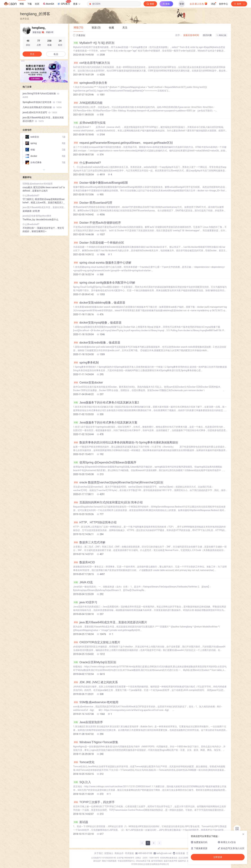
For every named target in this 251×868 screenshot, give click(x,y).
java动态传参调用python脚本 (37, 216)
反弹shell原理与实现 (89, 123)
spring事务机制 (86, 363)
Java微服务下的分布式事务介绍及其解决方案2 (106, 403)
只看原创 (79, 35)
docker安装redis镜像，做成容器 (97, 343)
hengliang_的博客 (35, 14)
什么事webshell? (87, 163)
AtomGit (48, 4)
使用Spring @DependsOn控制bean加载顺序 (105, 462)
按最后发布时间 (191, 35)
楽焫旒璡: (28, 211)
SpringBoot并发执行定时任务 (42, 102)
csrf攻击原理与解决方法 (92, 63)
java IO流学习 (85, 602)
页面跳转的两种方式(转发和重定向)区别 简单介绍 (108, 502)
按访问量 (207, 35)
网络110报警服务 (109, 861)
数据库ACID (84, 562)
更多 (77, 4)
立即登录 (218, 857)
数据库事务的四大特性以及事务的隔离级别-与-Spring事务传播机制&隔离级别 (126, 442)
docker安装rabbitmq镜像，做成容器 (99, 303)
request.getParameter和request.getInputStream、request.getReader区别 (123, 143)
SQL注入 (82, 782)
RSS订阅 (221, 35)
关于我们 (99, 853)
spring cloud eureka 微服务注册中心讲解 (102, 263)
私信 (56, 54)
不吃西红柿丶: (30, 228)
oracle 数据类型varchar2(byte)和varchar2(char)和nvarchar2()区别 (118, 482)
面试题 (81, 822)
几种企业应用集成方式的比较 (42, 107)
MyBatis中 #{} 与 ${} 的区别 (94, 43)
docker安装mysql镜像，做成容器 (97, 323)
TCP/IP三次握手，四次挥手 (94, 802)
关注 (32, 54)
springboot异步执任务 (90, 83)
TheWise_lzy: (29, 219)
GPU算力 (64, 3)
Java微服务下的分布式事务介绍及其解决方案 (105, 422)
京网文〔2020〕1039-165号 (147, 858)
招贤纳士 (109, 853)
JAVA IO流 (83, 582)
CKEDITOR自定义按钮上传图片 (97, 642)
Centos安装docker (88, 383)
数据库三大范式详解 (89, 542)
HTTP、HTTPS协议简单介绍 (95, 522)
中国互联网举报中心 (126, 861)
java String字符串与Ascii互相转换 (41, 95)
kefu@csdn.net (164, 853)
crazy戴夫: (28, 187)
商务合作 (119, 853)
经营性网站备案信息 (169, 858)
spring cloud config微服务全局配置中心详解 (104, 283)
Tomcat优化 (84, 762)
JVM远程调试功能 (88, 103)
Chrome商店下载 (143, 861)
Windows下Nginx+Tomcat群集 (96, 742)
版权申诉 (182, 861)
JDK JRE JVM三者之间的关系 (95, 682)
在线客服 (180, 853)
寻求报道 (129, 853)
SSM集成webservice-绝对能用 (96, 702)
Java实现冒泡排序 (88, 722)
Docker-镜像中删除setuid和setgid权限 (101, 183)
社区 (37, 4)
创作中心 (223, 4)
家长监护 (97, 861)
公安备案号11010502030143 (104, 858)
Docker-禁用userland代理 (93, 203)
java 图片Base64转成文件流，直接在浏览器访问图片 (110, 622)
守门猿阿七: (29, 199)
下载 (29, 4)
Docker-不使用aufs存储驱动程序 (97, 223)
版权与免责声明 (170, 861)
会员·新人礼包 (199, 4)
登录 (182, 4)
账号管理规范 (157, 861)
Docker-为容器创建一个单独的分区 (99, 243)
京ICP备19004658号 (126, 858)
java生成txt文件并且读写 (40, 112)
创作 (239, 4)
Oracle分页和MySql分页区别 (95, 662)
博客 (22, 4)
